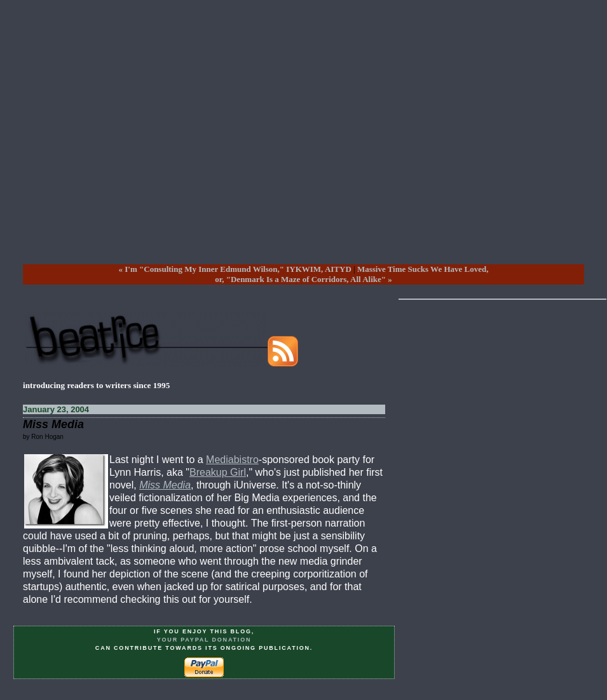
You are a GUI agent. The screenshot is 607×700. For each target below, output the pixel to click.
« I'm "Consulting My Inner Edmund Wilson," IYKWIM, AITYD (235, 269)
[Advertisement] (292, 142)
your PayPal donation (204, 640)
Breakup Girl (218, 472)
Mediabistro (232, 460)
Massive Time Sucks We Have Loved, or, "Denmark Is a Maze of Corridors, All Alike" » (351, 274)
